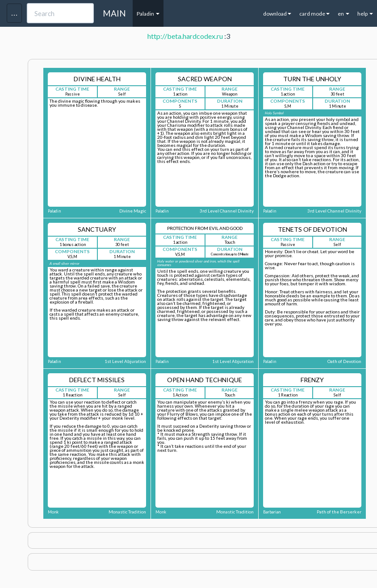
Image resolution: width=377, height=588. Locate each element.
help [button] (365, 14)
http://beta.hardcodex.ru (185, 36)
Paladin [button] (148, 14)
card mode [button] (314, 14)
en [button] (343, 14)
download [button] (277, 14)
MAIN (114, 13)
